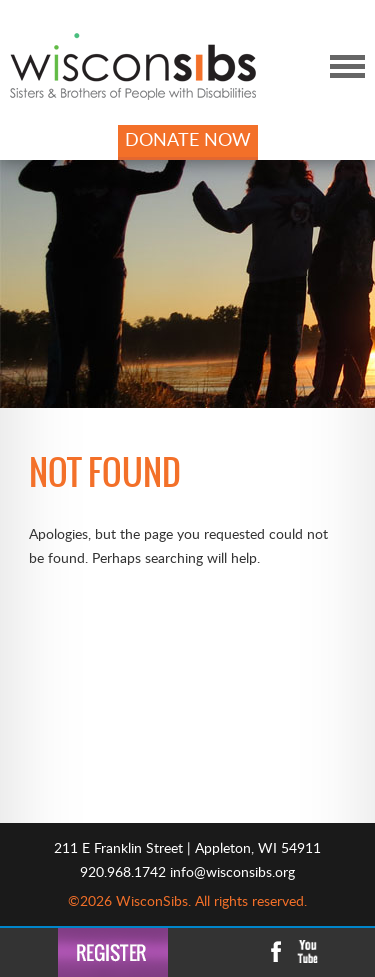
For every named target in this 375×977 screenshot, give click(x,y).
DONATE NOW (188, 141)
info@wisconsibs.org (232, 873)
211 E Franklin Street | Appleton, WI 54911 (187, 849)
